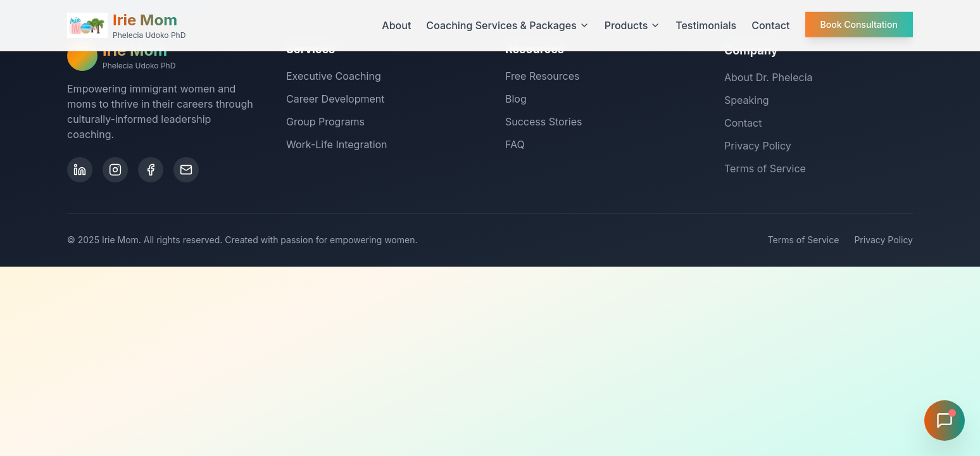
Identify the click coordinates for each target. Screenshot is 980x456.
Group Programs (325, 122)
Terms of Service (765, 170)
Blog (516, 100)
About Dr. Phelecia (769, 79)
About (396, 25)
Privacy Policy (758, 148)
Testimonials (706, 25)
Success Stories (544, 123)
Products (632, 25)
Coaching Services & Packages (507, 25)
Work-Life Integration (337, 144)
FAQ (515, 146)
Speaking (746, 102)
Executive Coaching (334, 76)
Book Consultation (859, 23)
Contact (770, 25)
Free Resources (542, 77)
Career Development (335, 99)
